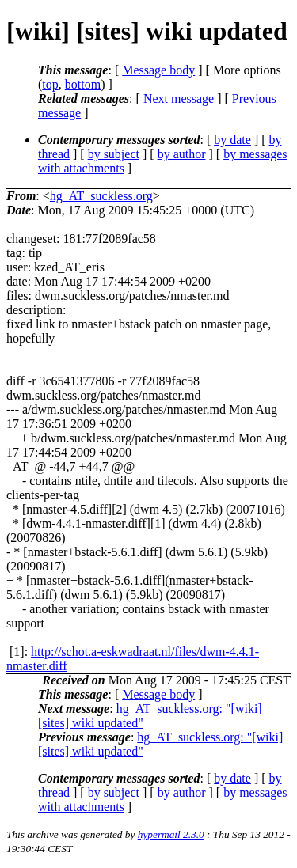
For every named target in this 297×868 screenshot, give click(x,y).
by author (182, 154)
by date (232, 140)
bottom (83, 84)
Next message (179, 99)
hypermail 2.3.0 (171, 834)
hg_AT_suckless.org (101, 196)
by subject (114, 154)
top (50, 84)
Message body (158, 70)
